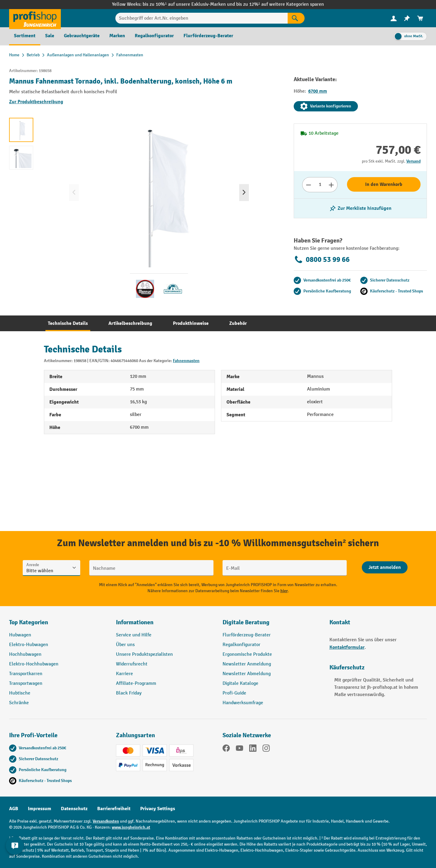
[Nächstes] (244, 193)
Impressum (40, 809)
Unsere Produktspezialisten (144, 654)
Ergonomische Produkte (247, 654)
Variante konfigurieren (326, 106)
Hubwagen (20, 635)
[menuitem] (394, 18)
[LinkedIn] (253, 749)
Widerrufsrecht (132, 664)
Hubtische (20, 693)
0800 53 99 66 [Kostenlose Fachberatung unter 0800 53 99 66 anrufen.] (322, 259)
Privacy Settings (158, 809)
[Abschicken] (385, 567)
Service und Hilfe (134, 635)
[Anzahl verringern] (308, 185)
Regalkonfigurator (241, 645)
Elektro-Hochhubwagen (34, 664)
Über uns (125, 645)
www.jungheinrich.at (131, 827)
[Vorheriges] (74, 193)
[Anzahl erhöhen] (331, 185)
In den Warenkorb (384, 184)
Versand (413, 161)
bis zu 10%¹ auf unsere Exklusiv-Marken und (189, 4)
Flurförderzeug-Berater (247, 635)
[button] (271, 625)
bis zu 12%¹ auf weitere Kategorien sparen (280, 4)
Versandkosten (106, 821)
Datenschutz (74, 809)
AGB (14, 809)
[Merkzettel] (407, 18)
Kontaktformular (347, 647)
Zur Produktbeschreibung (36, 102)
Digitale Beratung (246, 622)
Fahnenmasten (186, 361)
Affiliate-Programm (136, 683)
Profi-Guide (234, 693)
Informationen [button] (135, 622)
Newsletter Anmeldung (247, 664)
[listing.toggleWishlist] (360, 208)
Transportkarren (26, 674)
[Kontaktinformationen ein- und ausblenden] (15, 853)
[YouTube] (239, 749)
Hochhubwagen (25, 654)
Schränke (19, 703)
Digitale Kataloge (240, 683)
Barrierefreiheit (114, 809)
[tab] (68, 323)
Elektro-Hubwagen (29, 645)
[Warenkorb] (420, 18)
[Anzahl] (320, 185)
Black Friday (129, 693)
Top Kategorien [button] (29, 622)
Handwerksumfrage (243, 703)
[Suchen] (296, 18)
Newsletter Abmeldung (247, 674)
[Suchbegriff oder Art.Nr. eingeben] (201, 18)
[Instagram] (266, 749)
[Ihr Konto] (394, 18)
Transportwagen (26, 683)
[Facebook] (226, 749)
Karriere (124, 674)
